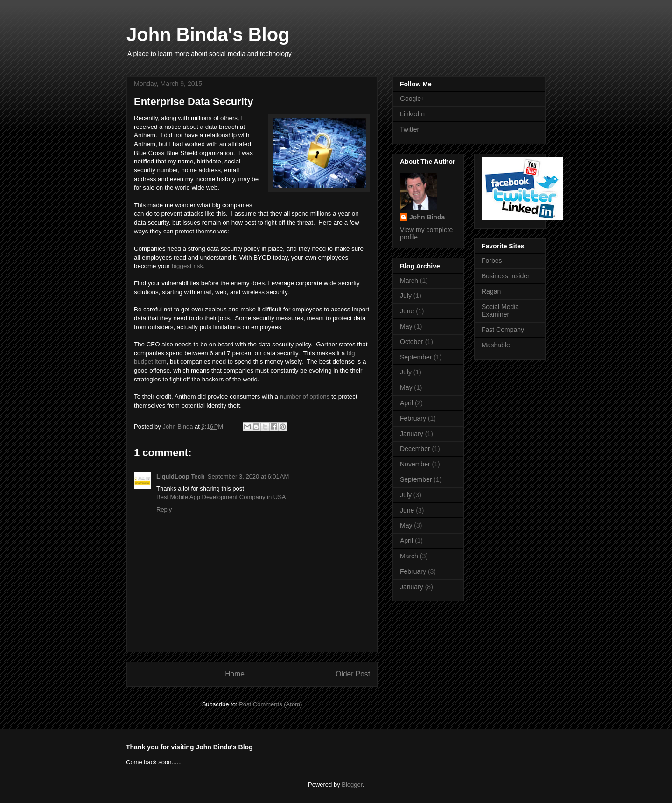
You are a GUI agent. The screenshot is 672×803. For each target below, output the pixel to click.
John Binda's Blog (208, 35)
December (415, 449)
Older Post (353, 674)
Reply (164, 510)
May (406, 326)
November (415, 464)
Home (235, 674)
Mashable (496, 345)
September (416, 357)
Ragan (491, 291)
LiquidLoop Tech (181, 476)
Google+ (412, 99)
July (406, 296)
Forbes (492, 261)
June (407, 311)
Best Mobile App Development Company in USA (221, 497)
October (412, 342)
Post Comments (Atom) (270, 704)
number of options (305, 397)
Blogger (352, 785)
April (406, 403)
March (409, 281)
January (412, 434)
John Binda (178, 426)
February (413, 418)
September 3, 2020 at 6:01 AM (248, 476)
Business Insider (506, 276)
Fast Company (503, 330)
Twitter (409, 129)
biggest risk (187, 266)
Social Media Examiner (500, 311)
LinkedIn (412, 114)
